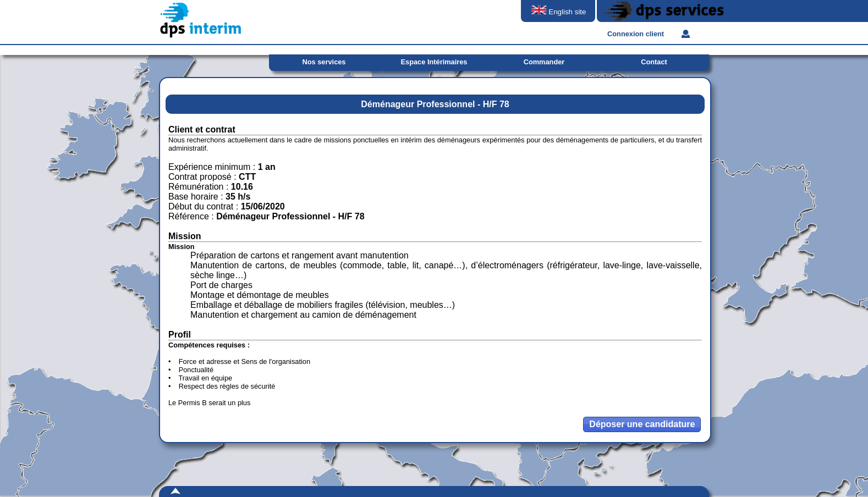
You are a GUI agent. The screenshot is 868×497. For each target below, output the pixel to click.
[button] (642, 424)
